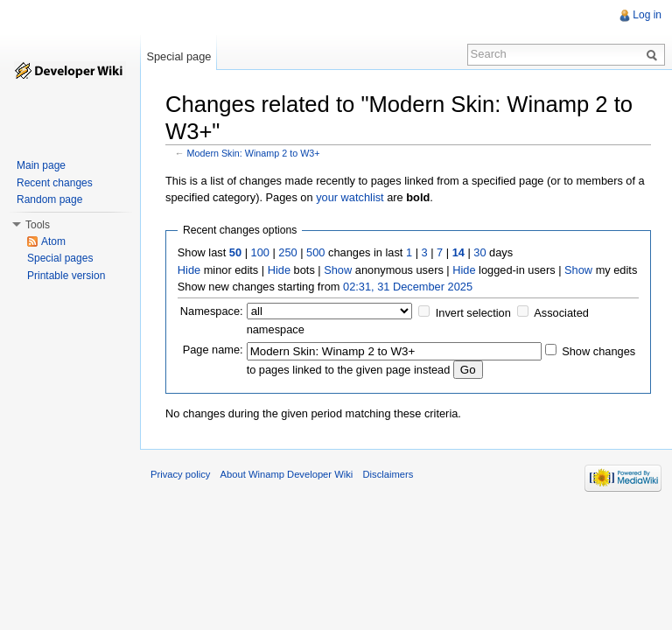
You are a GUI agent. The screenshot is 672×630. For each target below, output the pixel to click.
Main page (41, 165)
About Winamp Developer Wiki (287, 474)
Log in (647, 15)
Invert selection (473, 313)
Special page (178, 56)
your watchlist (350, 197)
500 (315, 252)
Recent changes (55, 183)
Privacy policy (180, 474)
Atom (53, 241)
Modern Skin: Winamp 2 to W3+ (254, 153)
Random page (49, 199)
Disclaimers (388, 474)
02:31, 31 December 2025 (408, 287)
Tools (38, 225)
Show (338, 270)
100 (260, 252)
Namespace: (212, 311)
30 (479, 252)
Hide (189, 270)
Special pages (60, 258)
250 (287, 252)
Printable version (66, 276)
